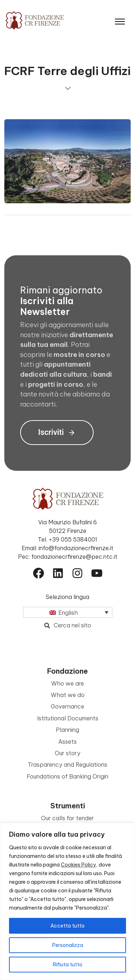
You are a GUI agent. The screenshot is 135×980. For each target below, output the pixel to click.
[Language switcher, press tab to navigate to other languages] (68, 612)
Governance (67, 706)
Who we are (67, 683)
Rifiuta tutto (68, 965)
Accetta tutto (67, 926)
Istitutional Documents (68, 718)
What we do (68, 695)
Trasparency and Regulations (67, 765)
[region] (67, 901)
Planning (67, 730)
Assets (67, 742)
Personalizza (68, 945)
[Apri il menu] (120, 20)
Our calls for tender (67, 818)
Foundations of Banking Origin (67, 776)
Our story (67, 753)
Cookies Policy (78, 865)
